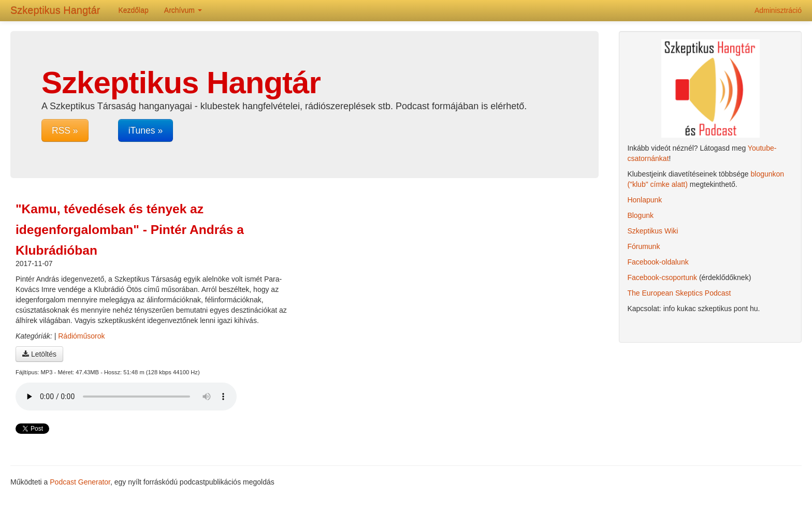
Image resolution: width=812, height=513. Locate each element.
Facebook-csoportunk (662, 277)
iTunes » (146, 130)
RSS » (65, 130)
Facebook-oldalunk (658, 262)
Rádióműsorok (81, 336)
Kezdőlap (133, 10)
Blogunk (640, 215)
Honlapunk (644, 200)
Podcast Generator (80, 482)
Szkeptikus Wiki (653, 231)
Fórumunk (643, 246)
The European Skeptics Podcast (679, 293)
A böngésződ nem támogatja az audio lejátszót (126, 397)
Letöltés (39, 354)
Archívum (183, 10)
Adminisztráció (778, 10)
